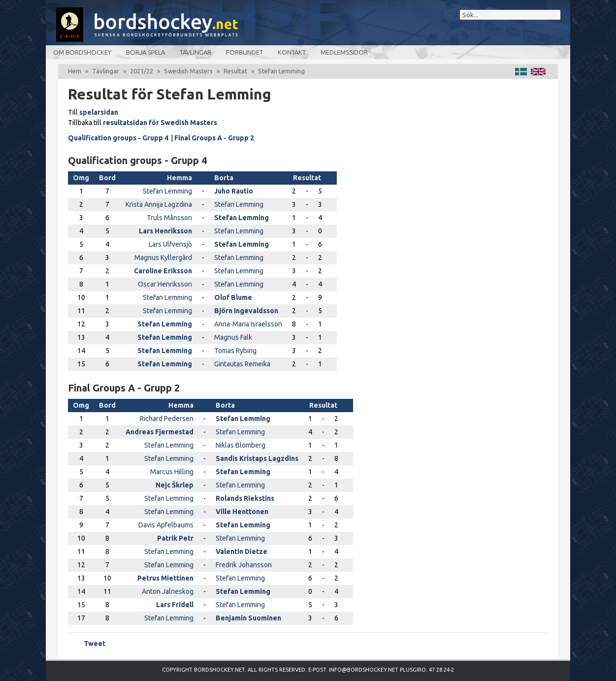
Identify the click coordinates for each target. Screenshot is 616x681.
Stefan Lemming (167, 191)
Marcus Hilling (172, 472)
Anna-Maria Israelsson (248, 324)
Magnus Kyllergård (163, 258)
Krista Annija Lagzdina (159, 204)
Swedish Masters (188, 71)
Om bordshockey (82, 52)
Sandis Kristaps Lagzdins (257, 458)
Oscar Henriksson (165, 284)
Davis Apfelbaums (166, 525)
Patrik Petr (175, 538)
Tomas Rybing (235, 351)
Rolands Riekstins (245, 498)
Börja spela (146, 52)
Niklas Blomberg (241, 445)
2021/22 (142, 71)
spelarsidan (99, 112)
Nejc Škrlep (175, 485)
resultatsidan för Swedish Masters (160, 123)
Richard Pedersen (167, 419)
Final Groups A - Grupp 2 (214, 138)
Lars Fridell (175, 605)
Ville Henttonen (242, 512)
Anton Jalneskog (168, 591)
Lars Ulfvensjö (170, 244)
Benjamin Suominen (248, 618)
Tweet (95, 644)
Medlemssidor (344, 52)
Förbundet (244, 52)
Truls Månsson (169, 218)
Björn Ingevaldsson (246, 311)
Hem (75, 71)
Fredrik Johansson (244, 565)
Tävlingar (195, 52)
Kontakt (292, 52)
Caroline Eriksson (163, 271)
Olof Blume (233, 297)
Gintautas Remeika (242, 364)
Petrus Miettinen (165, 578)
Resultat (235, 71)
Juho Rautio (234, 191)
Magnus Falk (233, 337)
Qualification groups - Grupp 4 (118, 138)
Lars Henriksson (165, 231)
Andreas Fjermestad (160, 432)
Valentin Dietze (242, 551)
